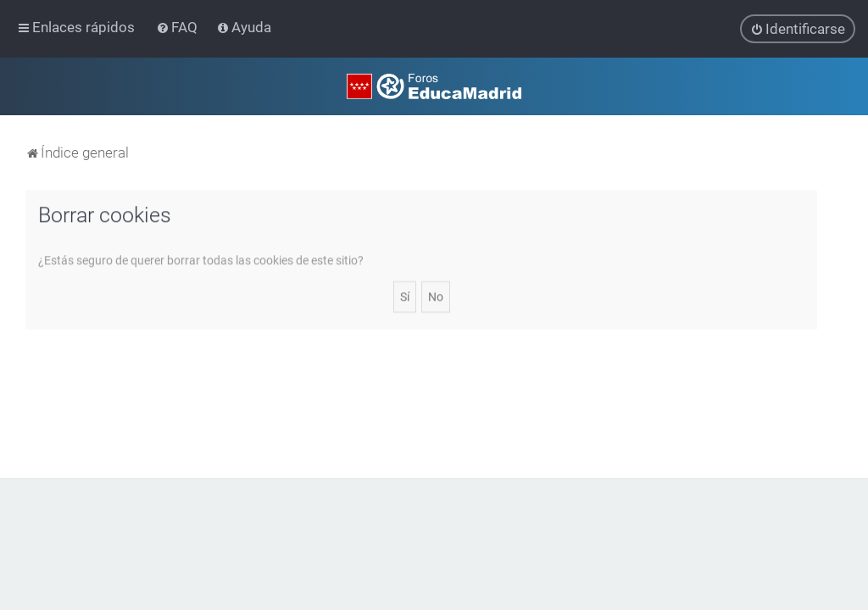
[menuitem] (178, 27)
